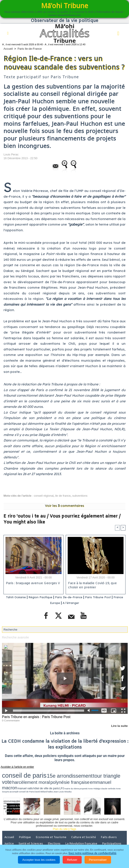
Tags (73, 816)
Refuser (72, 860)
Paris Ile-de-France (30, 49)
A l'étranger (78, 603)
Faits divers (111, 824)
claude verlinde (94, 777)
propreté (78, 777)
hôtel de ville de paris (55, 777)
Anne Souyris (102, 777)
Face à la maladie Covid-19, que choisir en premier (92, 586)
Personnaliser (98, 860)
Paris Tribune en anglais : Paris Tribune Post (34, 716)
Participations (114, 830)
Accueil (8, 49)
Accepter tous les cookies (39, 860)
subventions (80, 496)
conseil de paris (16, 773)
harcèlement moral (94, 773)
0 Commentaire (10, 720)
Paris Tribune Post (109, 597)
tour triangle (67, 773)
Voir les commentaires (64, 506)
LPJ (65, 777)
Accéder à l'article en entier (15, 766)
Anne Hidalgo (85, 777)
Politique (26, 824)
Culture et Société (86, 824)
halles (8, 779)
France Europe (54, 603)
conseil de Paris (117, 777)
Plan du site (60, 816)
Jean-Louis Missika (16, 779)
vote (79, 773)
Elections (56, 830)
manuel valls (42, 777)
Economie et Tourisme (53, 824)
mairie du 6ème (71, 777)
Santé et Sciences (32, 830)
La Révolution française (83, 830)
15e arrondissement (44, 773)
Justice (9, 830)
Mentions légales (16, 837)
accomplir (110, 777)
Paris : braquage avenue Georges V (32, 584)
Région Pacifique (44, 597)
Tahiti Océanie (16, 597)
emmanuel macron (25, 777)
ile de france (63, 496)
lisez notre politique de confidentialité (92, 853)
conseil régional (44, 496)
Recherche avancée (15, 637)
